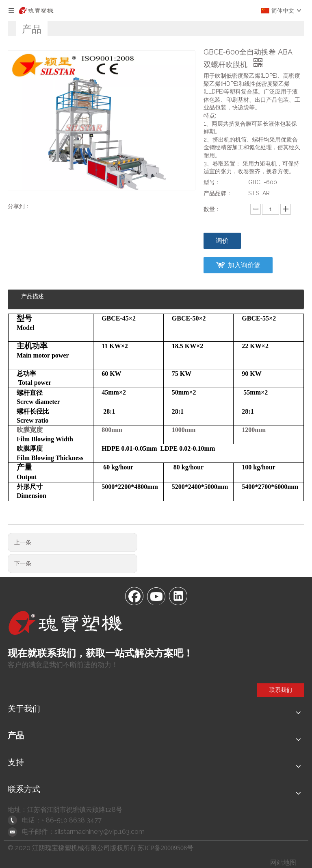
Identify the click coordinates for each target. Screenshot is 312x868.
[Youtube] (156, 595)
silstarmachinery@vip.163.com (100, 832)
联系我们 (281, 690)
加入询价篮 (244, 265)
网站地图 (283, 863)
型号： (212, 182)
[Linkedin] (178, 595)
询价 (222, 241)
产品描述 (32, 296)
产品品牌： (218, 193)
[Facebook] (134, 595)
